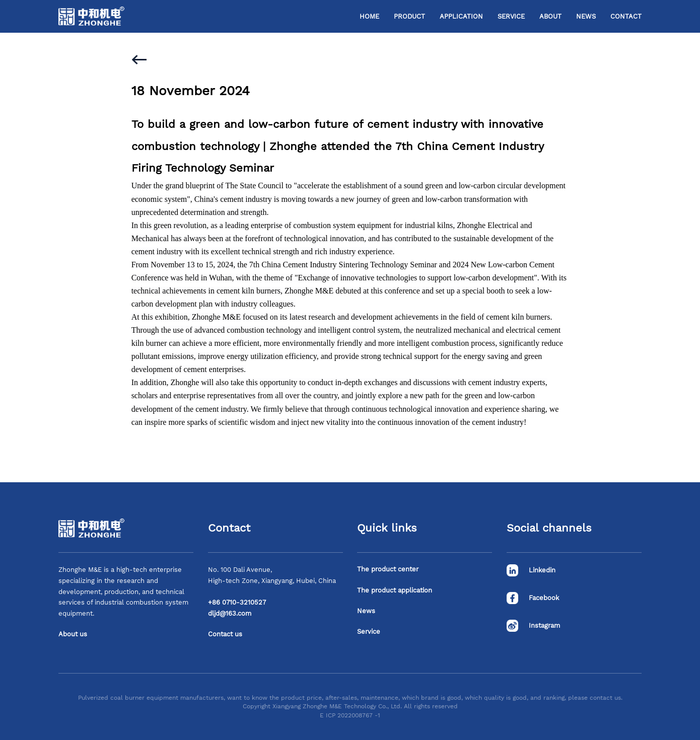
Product (409, 16)
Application (461, 16)
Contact (626, 16)
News (586, 16)
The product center (388, 569)
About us (73, 634)
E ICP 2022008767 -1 (350, 715)
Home (369, 16)
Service (511, 16)
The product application (395, 590)
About (550, 16)
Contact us (225, 634)
